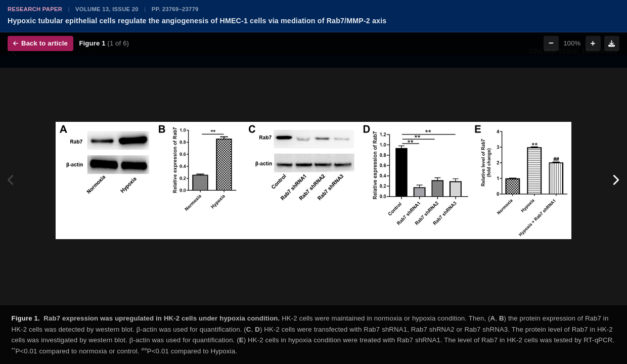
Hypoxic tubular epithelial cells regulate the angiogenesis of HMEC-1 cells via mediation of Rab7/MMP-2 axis (197, 21)
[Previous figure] (11, 180)
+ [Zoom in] (593, 43)
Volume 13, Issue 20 (107, 9)
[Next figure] (616, 180)
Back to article (40, 43)
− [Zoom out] (551, 43)
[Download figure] (612, 43)
